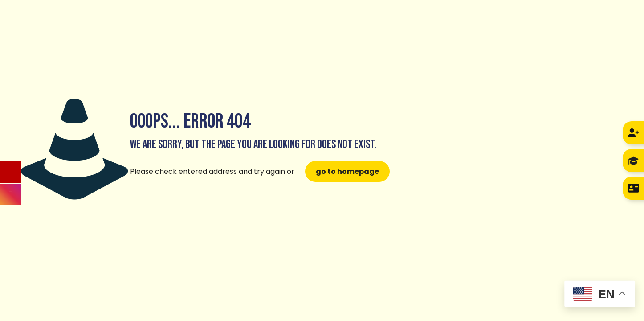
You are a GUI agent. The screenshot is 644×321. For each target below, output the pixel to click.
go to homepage (347, 171)
